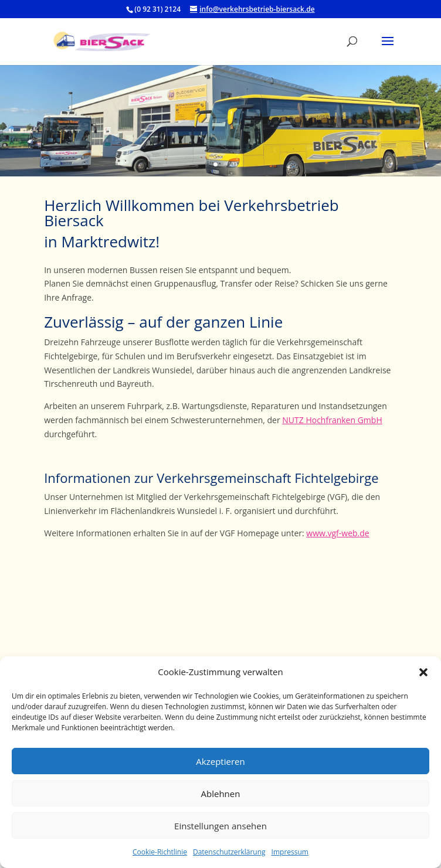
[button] (423, 672)
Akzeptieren (220, 761)
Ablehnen (221, 794)
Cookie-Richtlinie (160, 852)
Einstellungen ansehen (220, 826)
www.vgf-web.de (337, 533)
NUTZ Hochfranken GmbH (332, 420)
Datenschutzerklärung (229, 852)
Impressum (290, 852)
